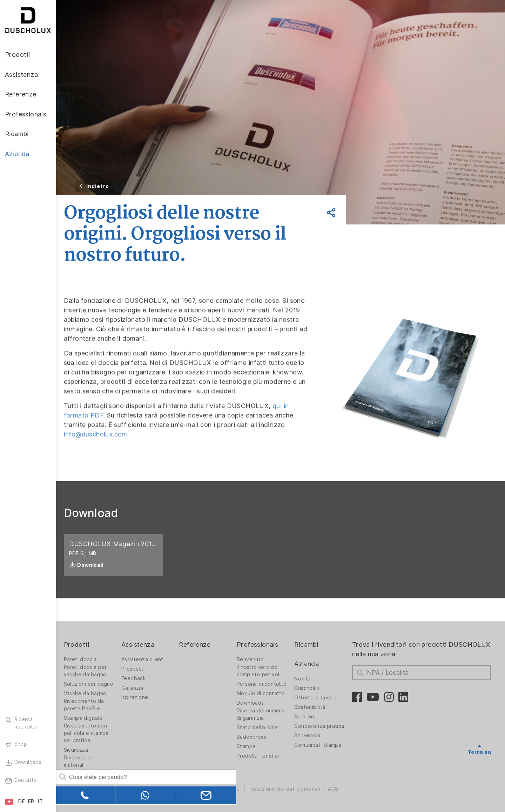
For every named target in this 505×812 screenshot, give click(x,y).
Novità (305, 679)
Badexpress (255, 737)
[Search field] (132, 776)
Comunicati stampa (321, 745)
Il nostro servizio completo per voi (262, 671)
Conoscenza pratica (322, 726)
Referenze (200, 645)
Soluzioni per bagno (95, 684)
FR (31, 801)
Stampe (250, 746)
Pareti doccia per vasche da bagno (92, 671)
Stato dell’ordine (261, 727)
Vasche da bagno (92, 693)
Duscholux (310, 688)
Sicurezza (82, 750)
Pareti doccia (87, 659)
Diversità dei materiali (86, 761)
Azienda (310, 664)
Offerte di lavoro (319, 698)
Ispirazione (140, 697)
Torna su (479, 752)
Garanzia (138, 688)
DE (22, 801)
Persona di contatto (266, 684)
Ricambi (309, 645)
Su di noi (308, 717)
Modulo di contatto (265, 693)
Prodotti (83, 645)
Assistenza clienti (149, 659)
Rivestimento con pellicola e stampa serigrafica (93, 733)
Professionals (261, 645)
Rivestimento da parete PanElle (90, 705)
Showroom (310, 736)
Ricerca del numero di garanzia (264, 714)
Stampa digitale (90, 718)
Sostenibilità (313, 707)
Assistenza (143, 645)
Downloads (254, 703)
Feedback (139, 678)
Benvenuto (254, 659)
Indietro (104, 186)
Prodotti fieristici (262, 756)
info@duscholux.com (102, 455)
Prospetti (139, 669)
